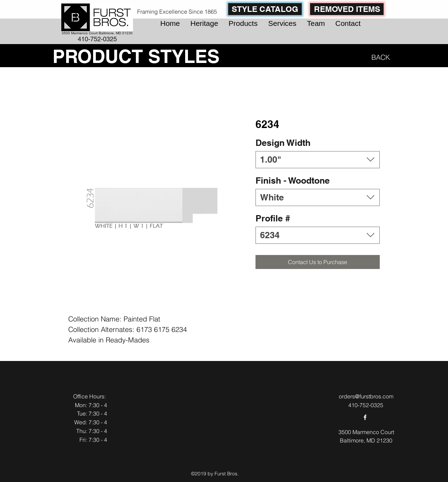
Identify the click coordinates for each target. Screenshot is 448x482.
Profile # (273, 218)
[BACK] (379, 57)
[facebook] (365, 417)
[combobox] (318, 160)
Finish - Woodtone (293, 180)
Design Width (283, 143)
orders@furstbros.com (366, 396)
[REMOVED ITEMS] (347, 9)
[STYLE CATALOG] (265, 9)
